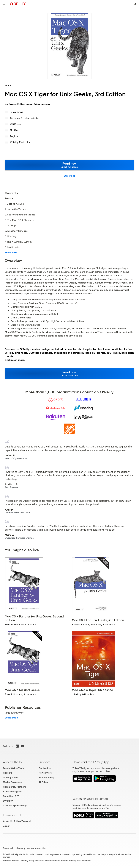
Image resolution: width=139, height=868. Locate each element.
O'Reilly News (10, 777)
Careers (7, 773)
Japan (7, 826)
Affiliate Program (13, 791)
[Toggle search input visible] (135, 4)
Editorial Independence (47, 861)
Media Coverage (12, 782)
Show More (11, 253)
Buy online (70, 176)
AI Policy (43, 782)
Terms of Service (11, 861)
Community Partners (14, 787)
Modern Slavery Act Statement (76, 861)
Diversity (8, 801)
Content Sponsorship (15, 805)
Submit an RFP (11, 796)
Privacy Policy (46, 777)
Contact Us (45, 768)
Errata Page (11, 718)
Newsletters (45, 773)
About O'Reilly (13, 762)
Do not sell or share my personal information (24, 848)
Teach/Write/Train (13, 768)
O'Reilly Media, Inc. (21, 142)
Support (44, 762)
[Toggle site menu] (4, 4)
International (12, 815)
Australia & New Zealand (17, 821)
